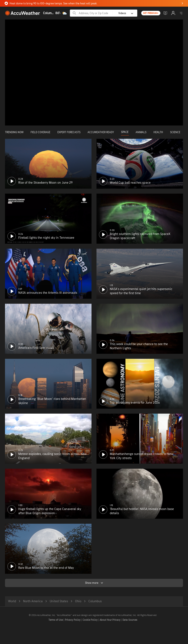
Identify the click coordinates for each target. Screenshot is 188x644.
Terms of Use (56, 620)
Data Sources (130, 620)
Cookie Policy (90, 620)
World (12, 601)
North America (33, 601)
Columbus (95, 601)
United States (59, 601)
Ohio (78, 601)
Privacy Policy (73, 620)
